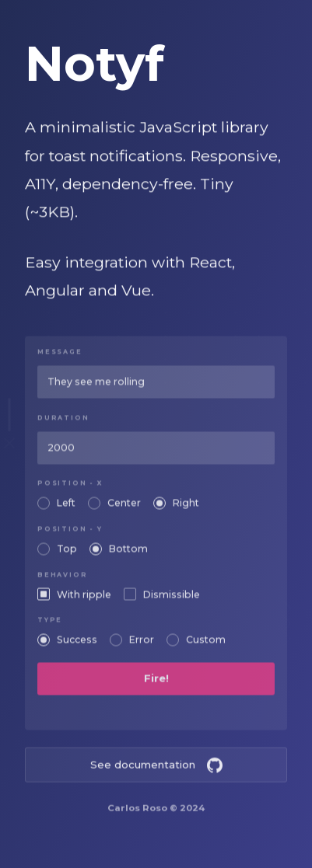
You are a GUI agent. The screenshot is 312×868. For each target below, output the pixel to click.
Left (66, 509)
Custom (206, 646)
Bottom (128, 555)
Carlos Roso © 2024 (156, 813)
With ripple (84, 600)
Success (77, 646)
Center (124, 509)
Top (67, 555)
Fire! (156, 684)
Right (186, 509)
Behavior (62, 580)
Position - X (70, 489)
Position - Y (70, 535)
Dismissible (172, 600)
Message (60, 358)
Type (50, 626)
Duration (63, 423)
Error (142, 646)
